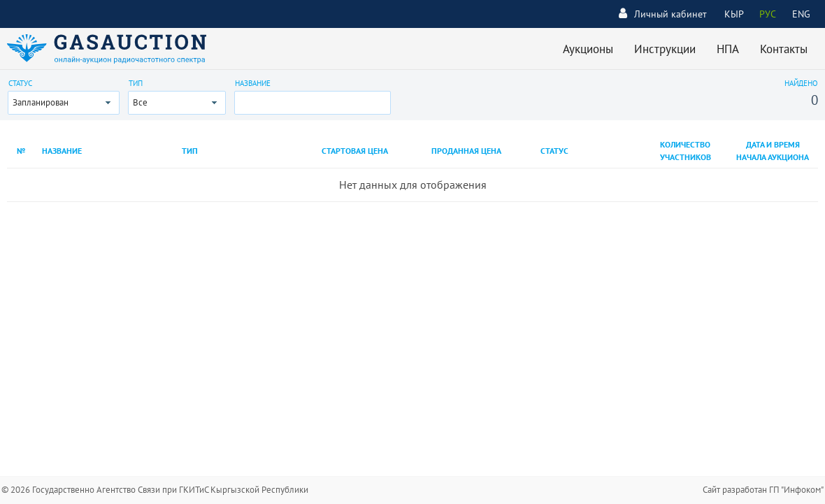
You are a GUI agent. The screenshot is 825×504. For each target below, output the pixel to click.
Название (253, 83)
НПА (728, 49)
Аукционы (588, 49)
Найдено (801, 83)
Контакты (784, 49)
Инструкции (665, 49)
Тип (136, 83)
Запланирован (41, 102)
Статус (20, 83)
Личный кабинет (663, 14)
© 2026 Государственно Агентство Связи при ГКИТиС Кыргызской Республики (155, 490)
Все (140, 102)
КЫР (734, 14)
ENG (801, 14)
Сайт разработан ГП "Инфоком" (763, 490)
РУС (768, 14)
